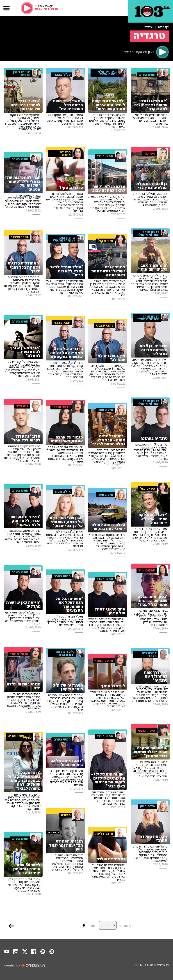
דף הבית (163, 27)
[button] (7, 8)
